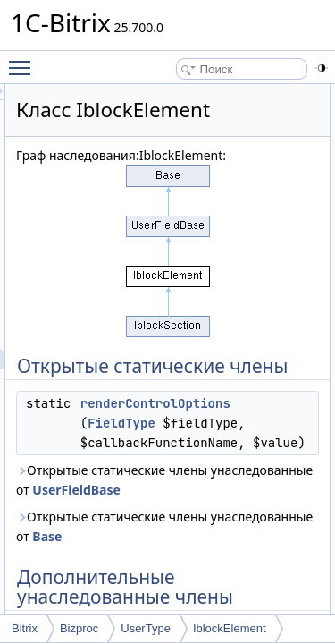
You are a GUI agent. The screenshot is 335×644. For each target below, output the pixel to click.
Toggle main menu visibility (24, 60)
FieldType (222, 462)
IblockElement (230, 628)
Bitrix (25, 628)
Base (253, 595)
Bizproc (79, 628)
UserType (146, 628)
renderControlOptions (256, 443)
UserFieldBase (283, 549)
